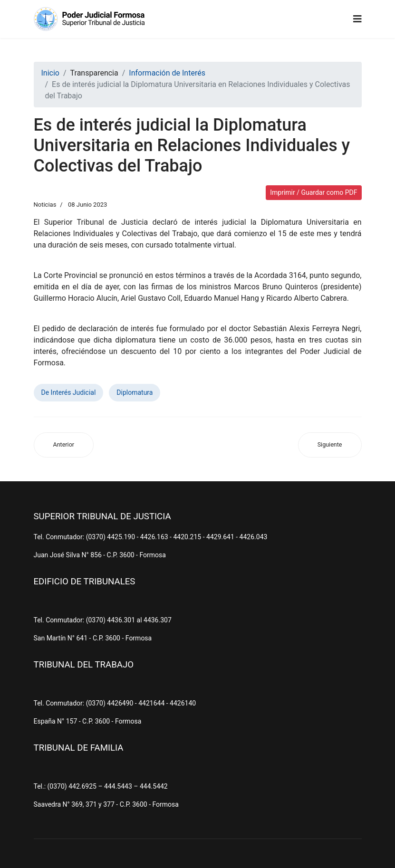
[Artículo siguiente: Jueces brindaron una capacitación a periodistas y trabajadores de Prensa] (330, 445)
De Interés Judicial (69, 392)
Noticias (45, 205)
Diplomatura (135, 392)
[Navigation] (357, 19)
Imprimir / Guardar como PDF (313, 192)
